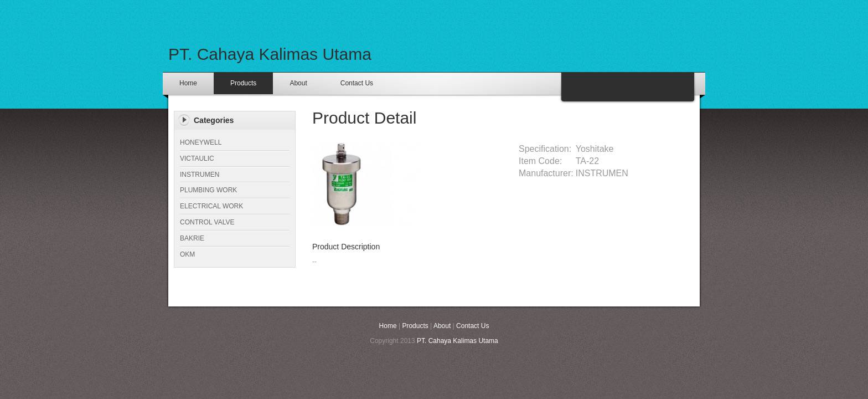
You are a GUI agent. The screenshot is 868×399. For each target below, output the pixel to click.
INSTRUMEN (200, 175)
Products (243, 83)
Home (188, 83)
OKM (187, 254)
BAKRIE (192, 238)
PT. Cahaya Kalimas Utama (270, 54)
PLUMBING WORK (208, 190)
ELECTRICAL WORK (211, 206)
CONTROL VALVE (207, 222)
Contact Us (357, 83)
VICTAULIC (197, 158)
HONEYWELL (201, 142)
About (298, 83)
